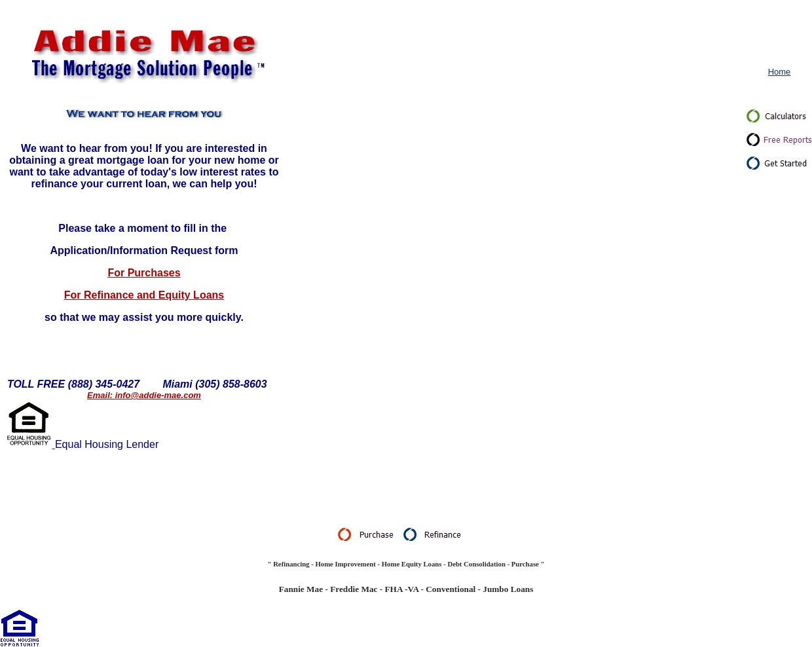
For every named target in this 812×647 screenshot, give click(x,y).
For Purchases (144, 273)
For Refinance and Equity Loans (144, 295)
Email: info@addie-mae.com (144, 395)
